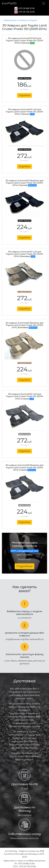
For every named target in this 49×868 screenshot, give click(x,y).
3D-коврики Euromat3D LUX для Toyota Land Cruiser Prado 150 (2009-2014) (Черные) (25, 112)
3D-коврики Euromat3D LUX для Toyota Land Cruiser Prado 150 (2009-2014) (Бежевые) (25, 254)
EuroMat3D (9, 3)
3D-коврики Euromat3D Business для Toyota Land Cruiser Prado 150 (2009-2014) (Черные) (24, 183)
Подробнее (24, 95)
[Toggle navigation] (44, 3)
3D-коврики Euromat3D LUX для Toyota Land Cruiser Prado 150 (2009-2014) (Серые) (25, 396)
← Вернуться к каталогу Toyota (19, 20)
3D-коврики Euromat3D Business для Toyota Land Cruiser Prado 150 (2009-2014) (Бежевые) (24, 325)
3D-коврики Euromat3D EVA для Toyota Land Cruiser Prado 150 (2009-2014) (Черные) (25, 41)
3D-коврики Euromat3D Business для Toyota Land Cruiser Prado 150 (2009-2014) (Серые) (24, 467)
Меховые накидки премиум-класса (24, 547)
